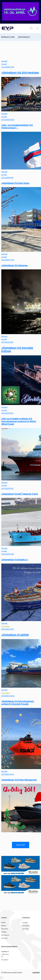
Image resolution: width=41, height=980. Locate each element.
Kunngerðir (26, 926)
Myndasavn (5, 935)
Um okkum (5, 960)
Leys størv (25, 929)
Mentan (4, 926)
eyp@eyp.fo (5, 951)
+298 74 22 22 (5, 955)
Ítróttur (3, 923)
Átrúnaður (5, 929)
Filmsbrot (4, 938)
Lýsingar (25, 923)
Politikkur (4, 932)
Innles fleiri (20, 845)
